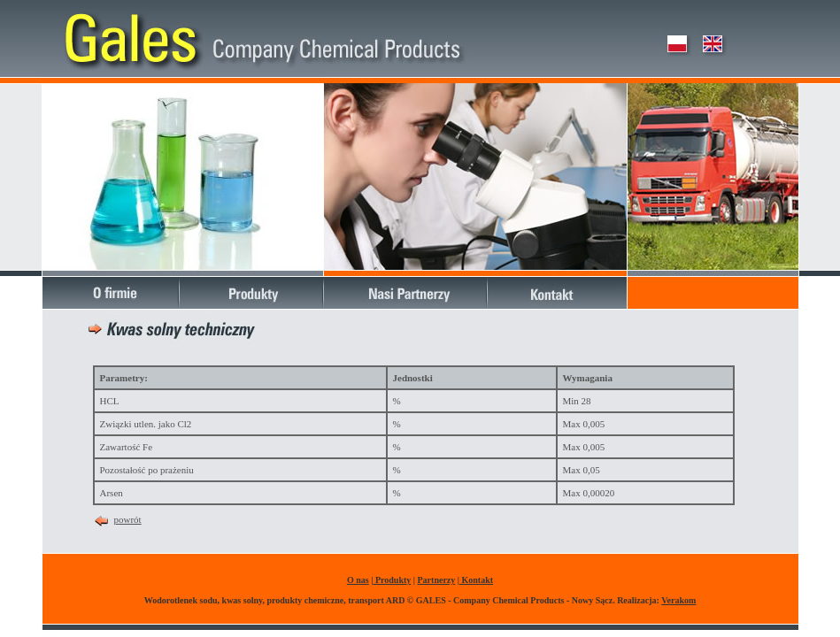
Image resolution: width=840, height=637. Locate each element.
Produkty (392, 580)
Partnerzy (437, 580)
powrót (128, 519)
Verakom (678, 600)
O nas (358, 580)
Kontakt (476, 580)
